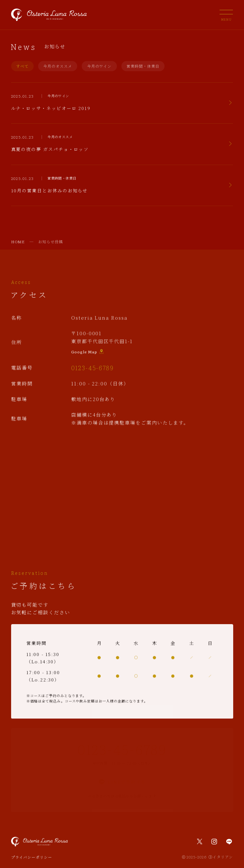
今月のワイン (99, 66)
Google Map (88, 353)
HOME (18, 241)
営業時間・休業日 (143, 66)
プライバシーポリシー (32, 857)
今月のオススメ (58, 66)
